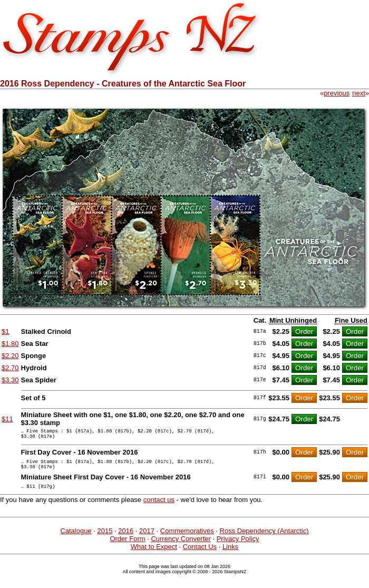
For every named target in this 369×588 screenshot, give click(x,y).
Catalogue (76, 539)
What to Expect (154, 555)
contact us (159, 508)
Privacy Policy (238, 547)
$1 (5, 331)
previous (337, 93)
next (359, 93)
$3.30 (10, 380)
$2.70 (10, 368)
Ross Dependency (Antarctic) (264, 539)
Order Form (127, 547)
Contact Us (200, 555)
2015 (105, 539)
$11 (7, 419)
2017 (147, 539)
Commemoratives (187, 539)
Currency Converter (181, 547)
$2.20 (10, 356)
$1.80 (10, 344)
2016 (126, 539)
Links (230, 555)
